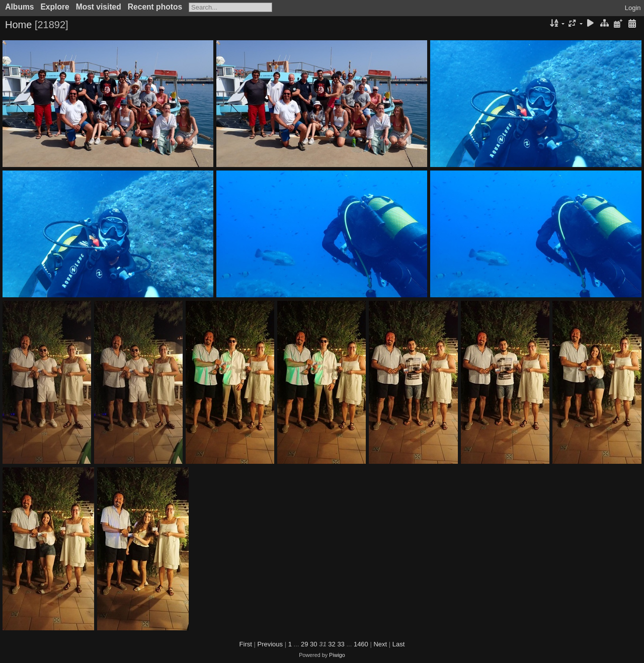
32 (332, 644)
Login (633, 8)
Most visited (99, 7)
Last (399, 644)
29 (304, 644)
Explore (55, 7)
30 (313, 644)
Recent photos (155, 7)
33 (341, 644)
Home (18, 25)
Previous (270, 644)
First (246, 644)
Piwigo (337, 655)
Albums (19, 7)
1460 (361, 644)
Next (380, 644)
